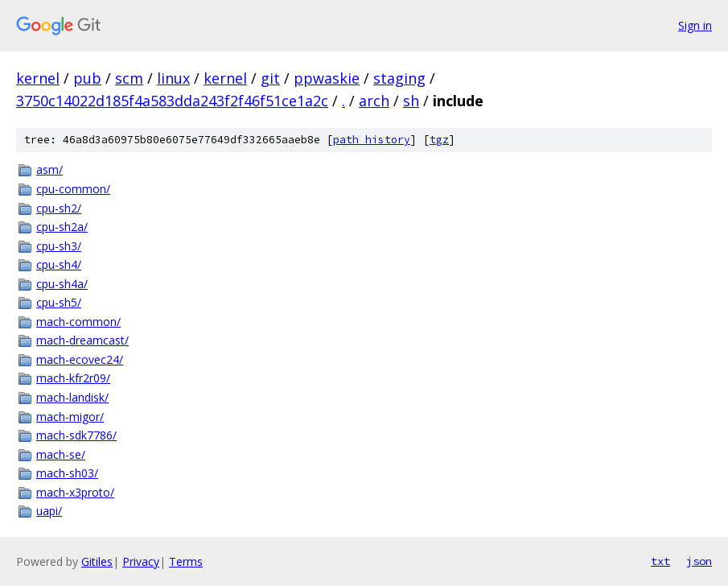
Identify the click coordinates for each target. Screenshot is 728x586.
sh (411, 101)
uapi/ (49, 511)
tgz (439, 140)
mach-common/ (78, 322)
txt (660, 561)
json (699, 561)
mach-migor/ (70, 417)
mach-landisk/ (72, 397)
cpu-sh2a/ (62, 227)
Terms (186, 561)
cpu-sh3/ (59, 246)
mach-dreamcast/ (82, 340)
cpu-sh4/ (59, 264)
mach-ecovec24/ (80, 359)
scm (129, 78)
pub (87, 78)
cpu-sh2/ (59, 208)
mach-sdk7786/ (76, 435)
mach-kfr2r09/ (73, 378)
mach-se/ (61, 454)
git (270, 78)
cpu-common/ (73, 189)
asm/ (49, 169)
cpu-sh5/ (59, 302)
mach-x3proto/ (75, 492)
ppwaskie (327, 78)
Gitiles (97, 561)
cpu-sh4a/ (62, 284)
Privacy (141, 561)
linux (173, 78)
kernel (38, 78)
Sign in (695, 25)
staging (399, 78)
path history (372, 140)
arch (374, 101)
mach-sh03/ (67, 473)
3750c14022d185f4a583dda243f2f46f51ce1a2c (172, 101)
